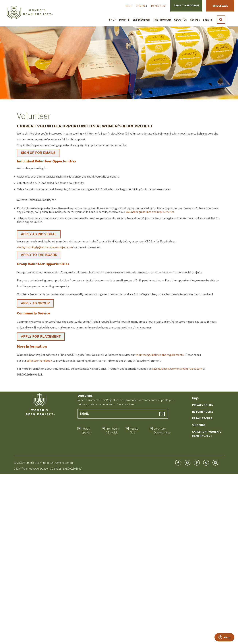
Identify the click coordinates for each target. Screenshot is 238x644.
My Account (159, 6)
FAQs (195, 398)
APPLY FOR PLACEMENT (41, 336)
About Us (180, 20)
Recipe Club (134, 430)
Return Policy (203, 412)
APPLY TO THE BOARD (39, 255)
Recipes (195, 20)
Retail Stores (202, 418)
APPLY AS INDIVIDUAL (39, 234)
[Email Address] (123, 414)
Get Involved (141, 20)
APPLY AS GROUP (35, 303)
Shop (113, 20)
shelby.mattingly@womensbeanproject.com (45, 247)
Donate (124, 20)
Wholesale (220, 6)
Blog (129, 6)
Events (208, 20)
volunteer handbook (39, 361)
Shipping (199, 425)
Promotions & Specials (113, 430)
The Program (162, 20)
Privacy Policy (203, 405)
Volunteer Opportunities (162, 430)
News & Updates (87, 430)
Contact (142, 6)
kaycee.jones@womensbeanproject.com (177, 369)
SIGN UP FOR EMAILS (38, 153)
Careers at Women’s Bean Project (207, 434)
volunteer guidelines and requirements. (150, 212)
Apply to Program (186, 5)
